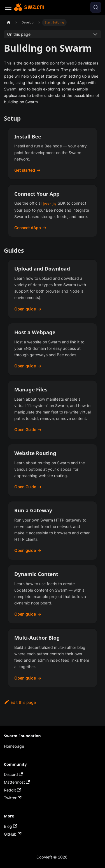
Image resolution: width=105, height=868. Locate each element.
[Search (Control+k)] (96, 7)
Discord (13, 774)
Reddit (12, 790)
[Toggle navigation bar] (8, 7)
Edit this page (20, 702)
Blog (11, 826)
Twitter (13, 798)
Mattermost (17, 782)
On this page (19, 34)
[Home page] (9, 22)
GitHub (13, 834)
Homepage (14, 746)
